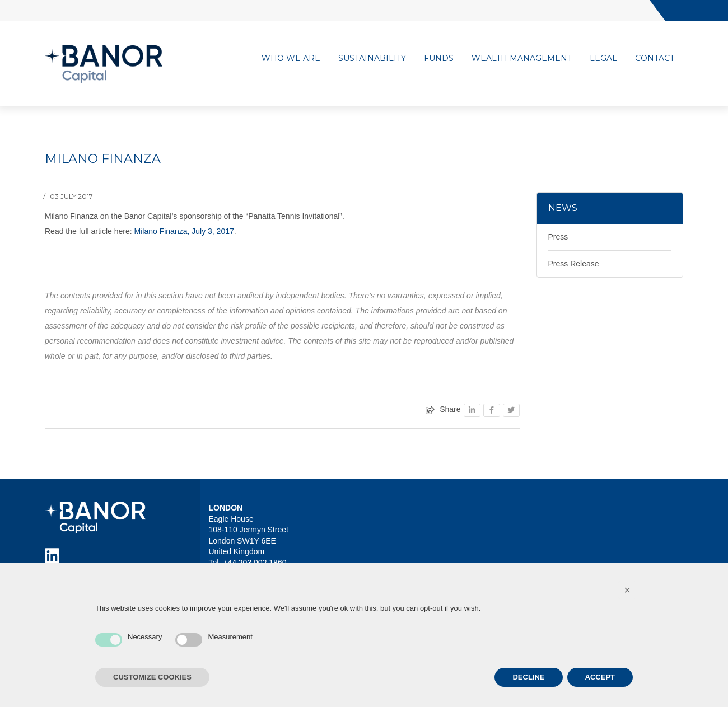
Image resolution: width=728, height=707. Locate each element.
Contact (655, 58)
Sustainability (372, 58)
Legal (603, 58)
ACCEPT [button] (600, 677)
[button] (627, 590)
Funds (439, 58)
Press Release (574, 264)
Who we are (291, 58)
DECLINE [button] (528, 677)
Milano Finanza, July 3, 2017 (184, 231)
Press (558, 237)
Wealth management (522, 58)
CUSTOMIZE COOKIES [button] (152, 677)
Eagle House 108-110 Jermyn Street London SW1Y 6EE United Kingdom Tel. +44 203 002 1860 (249, 541)
